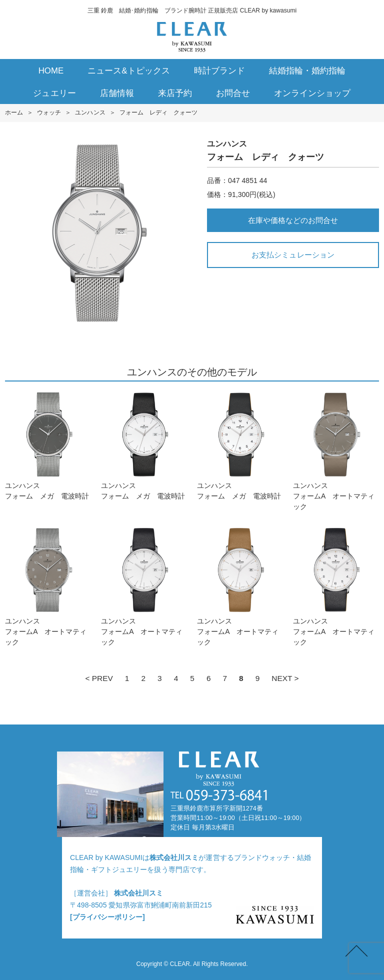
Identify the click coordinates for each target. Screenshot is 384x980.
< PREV (99, 678)
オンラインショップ (312, 93)
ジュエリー (54, 93)
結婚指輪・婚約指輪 (307, 71)
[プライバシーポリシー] (107, 917)
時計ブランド (219, 71)
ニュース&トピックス (129, 71)
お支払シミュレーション (293, 255)
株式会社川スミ (174, 857)
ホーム (14, 112)
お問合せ (233, 93)
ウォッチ (49, 112)
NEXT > (285, 678)
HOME (51, 71)
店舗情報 (117, 93)
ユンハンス (90, 112)
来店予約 (175, 93)
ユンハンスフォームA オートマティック (336, 451)
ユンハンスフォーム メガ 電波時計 (48, 446)
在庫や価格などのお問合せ (293, 220)
